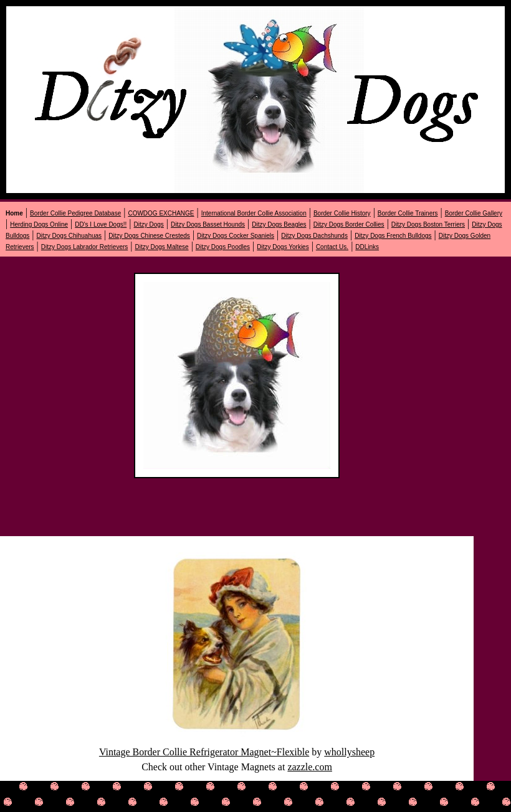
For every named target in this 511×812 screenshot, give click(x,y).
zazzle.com (310, 767)
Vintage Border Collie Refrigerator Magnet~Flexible (204, 752)
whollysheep (349, 752)
